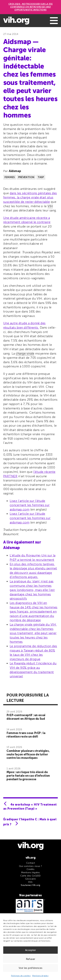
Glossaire (30, 879)
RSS (30, 882)
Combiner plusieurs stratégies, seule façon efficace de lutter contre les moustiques (28, 754)
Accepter (30, 950)
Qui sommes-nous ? (30, 866)
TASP (41, 177)
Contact (30, 863)
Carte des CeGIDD (30, 876)
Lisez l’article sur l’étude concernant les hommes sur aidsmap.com (30, 518)
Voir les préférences (31, 968)
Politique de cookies (21, 976)
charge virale (25, 354)
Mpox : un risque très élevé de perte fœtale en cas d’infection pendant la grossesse (28, 776)
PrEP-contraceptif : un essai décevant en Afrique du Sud (26, 717)
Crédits (30, 869)
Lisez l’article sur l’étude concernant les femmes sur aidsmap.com (30, 505)
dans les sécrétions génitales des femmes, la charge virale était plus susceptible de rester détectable (30, 197)
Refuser (31, 959)
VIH (50, 206)
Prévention (26, 177)
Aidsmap (15, 171)
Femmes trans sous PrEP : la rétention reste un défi (26, 735)
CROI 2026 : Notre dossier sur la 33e (30, 7)
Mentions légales (40, 976)
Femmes (10, 177)
